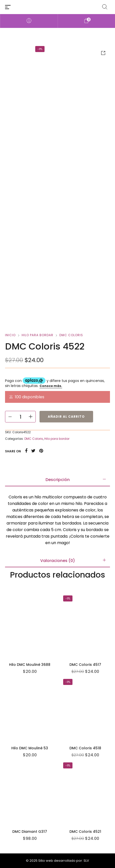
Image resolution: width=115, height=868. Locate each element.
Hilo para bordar (37, 335)
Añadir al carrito (66, 417)
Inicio (10, 335)
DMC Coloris (71, 335)
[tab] (57, 480)
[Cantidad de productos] (20, 417)
